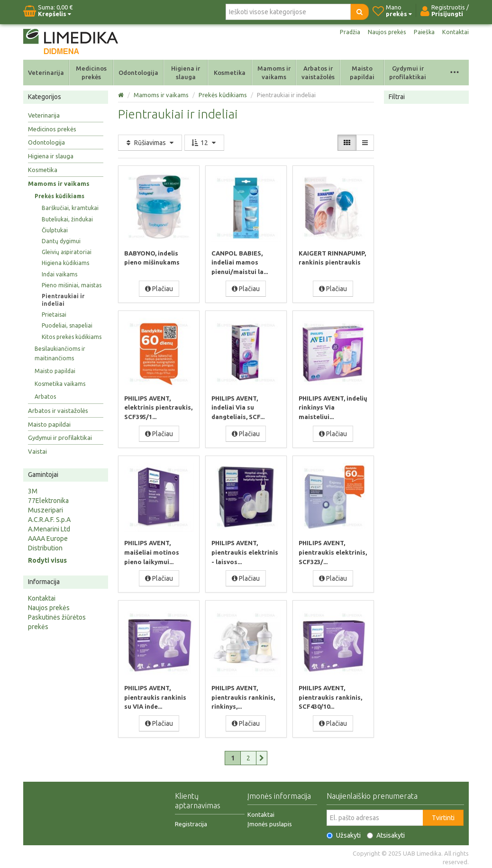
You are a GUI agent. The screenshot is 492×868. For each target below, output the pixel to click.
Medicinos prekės (91, 73)
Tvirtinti (443, 816)
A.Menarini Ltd (49, 529)
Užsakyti (344, 833)
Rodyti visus (47, 560)
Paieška (423, 32)
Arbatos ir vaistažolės (318, 73)
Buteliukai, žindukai (67, 219)
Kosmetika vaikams (60, 384)
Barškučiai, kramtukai (70, 208)
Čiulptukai (55, 230)
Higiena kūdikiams (65, 263)
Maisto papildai (362, 73)
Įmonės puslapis (270, 822)
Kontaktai (455, 32)
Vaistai (37, 451)
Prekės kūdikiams (59, 196)
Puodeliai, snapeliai (67, 325)
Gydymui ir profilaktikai (408, 73)
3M (33, 491)
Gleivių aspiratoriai (67, 252)
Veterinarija (46, 73)
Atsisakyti (386, 833)
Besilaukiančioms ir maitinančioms (60, 353)
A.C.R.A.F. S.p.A (49, 520)
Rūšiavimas (150, 143)
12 (204, 143)
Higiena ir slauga (186, 73)
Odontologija (138, 73)
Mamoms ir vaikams (274, 73)
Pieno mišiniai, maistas (72, 285)
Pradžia (344, 32)
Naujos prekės (383, 32)
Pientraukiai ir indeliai (63, 300)
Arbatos (45, 397)
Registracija (191, 822)
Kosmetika (230, 73)
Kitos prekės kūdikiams (72, 337)
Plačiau (159, 288)
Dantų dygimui (61, 241)
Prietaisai (54, 315)
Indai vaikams (59, 274)
